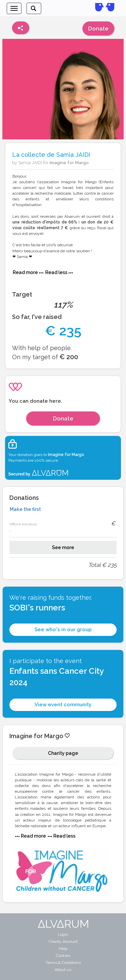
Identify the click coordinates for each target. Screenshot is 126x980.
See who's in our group (63, 630)
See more (63, 547)
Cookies (63, 956)
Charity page (63, 753)
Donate (98, 28)
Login (63, 934)
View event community (63, 705)
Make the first (25, 509)
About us (63, 970)
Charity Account (63, 941)
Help (63, 949)
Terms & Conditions (63, 963)
